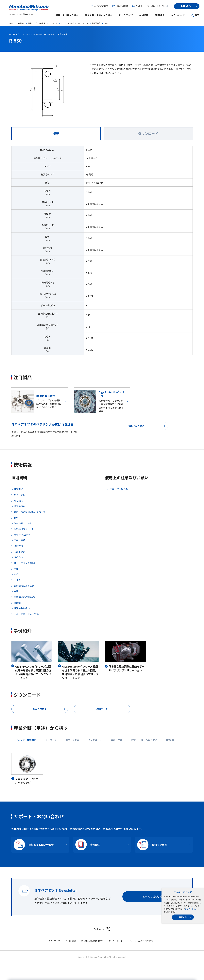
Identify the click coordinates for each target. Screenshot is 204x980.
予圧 (16, 569)
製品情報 (21, 23)
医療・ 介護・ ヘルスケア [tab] (144, 740)
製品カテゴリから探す (67, 15)
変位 (16, 574)
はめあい (18, 557)
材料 (16, 518)
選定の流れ (20, 506)
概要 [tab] (56, 134)
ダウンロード (178, 15)
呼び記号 (18, 501)
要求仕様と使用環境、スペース (30, 512)
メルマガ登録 (122, 6)
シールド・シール (23, 523)
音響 (16, 591)
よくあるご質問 (101, 6)
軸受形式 (18, 489)
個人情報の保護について (92, 941)
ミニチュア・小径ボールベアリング (75, 23)
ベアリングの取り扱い (119, 489)
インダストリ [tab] (95, 740)
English (139, 6)
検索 (197, 15)
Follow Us (102, 929)
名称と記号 (20, 495)
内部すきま (20, 552)
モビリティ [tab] (51, 740)
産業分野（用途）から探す (99, 15)
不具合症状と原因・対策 (26, 614)
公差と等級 (20, 540)
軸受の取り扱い (22, 608)
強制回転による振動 (24, 586)
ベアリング (53, 23)
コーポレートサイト (158, 6)
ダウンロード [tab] (148, 134)
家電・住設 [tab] (116, 740)
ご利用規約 (71, 941)
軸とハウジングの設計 (25, 563)
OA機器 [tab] (170, 740)
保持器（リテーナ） (24, 529)
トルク (17, 580)
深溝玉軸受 (96, 23)
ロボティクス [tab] (72, 740)
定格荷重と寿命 (22, 535)
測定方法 (18, 546)
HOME (11, 23)
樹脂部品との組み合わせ (26, 597)
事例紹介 (160, 15)
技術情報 (144, 15)
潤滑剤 (17, 603)
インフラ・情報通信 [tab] (26, 740)
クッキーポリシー (192, 909)
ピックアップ (126, 15)
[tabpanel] (102, 252)
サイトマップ (54, 941)
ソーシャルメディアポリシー (143, 941)
